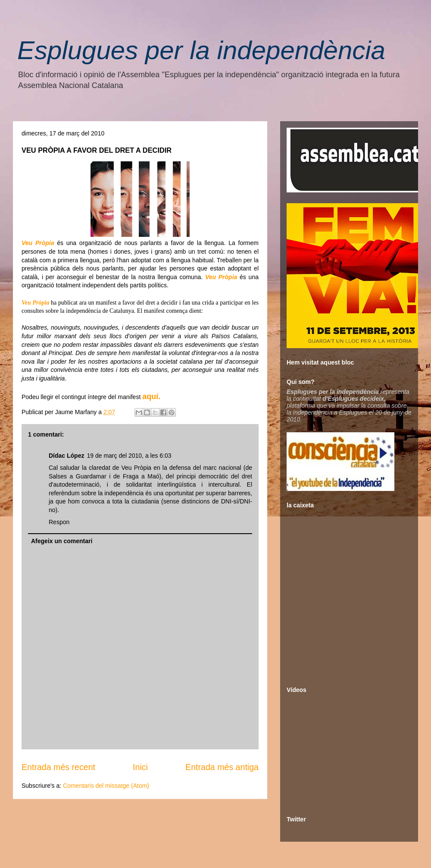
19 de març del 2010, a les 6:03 (129, 456)
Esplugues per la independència (201, 50)
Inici (140, 767)
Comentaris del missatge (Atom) (106, 786)
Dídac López (66, 456)
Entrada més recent (58, 767)
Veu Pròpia (38, 243)
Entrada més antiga (222, 767)
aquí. (151, 396)
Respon (59, 522)
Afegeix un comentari (62, 541)
